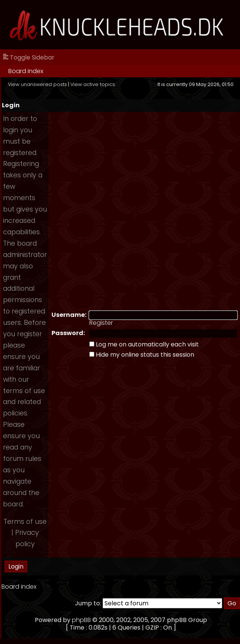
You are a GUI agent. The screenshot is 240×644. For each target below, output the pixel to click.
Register (101, 323)
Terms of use (25, 522)
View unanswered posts (37, 84)
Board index (26, 71)
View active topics (93, 84)
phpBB (81, 620)
